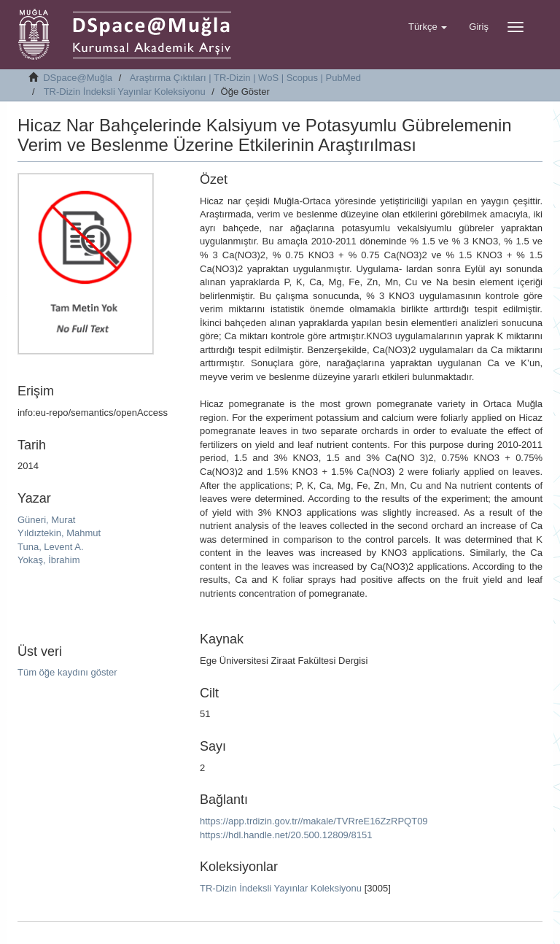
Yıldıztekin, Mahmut (59, 533)
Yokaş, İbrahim (49, 560)
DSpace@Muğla (78, 78)
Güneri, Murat (46, 520)
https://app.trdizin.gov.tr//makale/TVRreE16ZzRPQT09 (314, 821)
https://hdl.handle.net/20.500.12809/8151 (286, 835)
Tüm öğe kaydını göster (67, 672)
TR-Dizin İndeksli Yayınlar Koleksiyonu (125, 92)
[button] (428, 27)
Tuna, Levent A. (51, 547)
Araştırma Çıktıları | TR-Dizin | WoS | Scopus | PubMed (245, 78)
